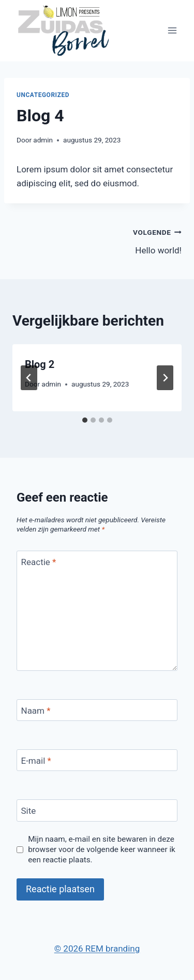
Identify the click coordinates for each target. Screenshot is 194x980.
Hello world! (144, 240)
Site (29, 811)
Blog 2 (40, 364)
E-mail (36, 761)
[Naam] (97, 710)
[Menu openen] (172, 31)
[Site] (97, 810)
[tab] (85, 420)
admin (43, 140)
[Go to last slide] (29, 378)
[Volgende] (165, 378)
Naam (36, 711)
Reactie (39, 562)
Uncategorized (43, 95)
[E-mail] (97, 760)
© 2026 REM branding (97, 949)
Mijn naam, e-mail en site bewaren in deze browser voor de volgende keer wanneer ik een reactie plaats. (102, 849)
